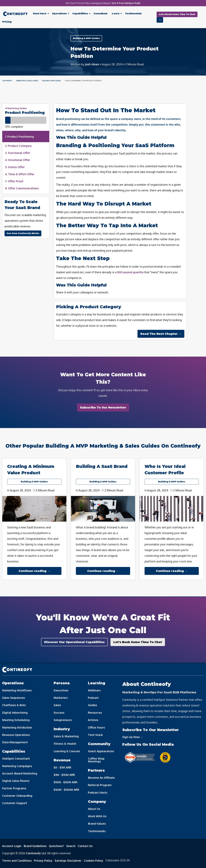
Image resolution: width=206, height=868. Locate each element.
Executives (61, 690)
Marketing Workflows (17, 690)
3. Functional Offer (18, 153)
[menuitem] (15, 14)
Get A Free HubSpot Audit (126, 3)
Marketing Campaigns (17, 766)
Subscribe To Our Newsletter (103, 407)
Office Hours (96, 727)
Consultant (100, 14)
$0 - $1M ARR (62, 767)
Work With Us (97, 816)
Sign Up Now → (133, 737)
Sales (57, 705)
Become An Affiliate (101, 778)
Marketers (61, 698)
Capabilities (80, 14)
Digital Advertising (15, 713)
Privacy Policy (43, 860)
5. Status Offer (15, 167)
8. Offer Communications (22, 188)
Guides (93, 705)
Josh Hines (92, 64)
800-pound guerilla (130, 272)
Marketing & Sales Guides (27, 81)
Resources (95, 713)
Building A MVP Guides (86, 38)
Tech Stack (95, 735)
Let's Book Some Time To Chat (177, 14)
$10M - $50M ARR (65, 782)
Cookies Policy (94, 860)
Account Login (12, 846)
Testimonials (133, 14)
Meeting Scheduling (16, 720)
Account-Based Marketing (20, 773)
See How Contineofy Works (23, 233)
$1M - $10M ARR (64, 775)
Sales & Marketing (66, 736)
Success (59, 713)
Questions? (56, 846)
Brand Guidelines (35, 846)
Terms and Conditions (17, 860)
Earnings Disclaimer (68, 860)
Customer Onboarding (17, 796)
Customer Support (15, 803)
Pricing (7, 22)
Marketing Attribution (17, 727)
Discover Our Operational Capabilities (74, 642)
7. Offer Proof (14, 181)
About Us (94, 809)
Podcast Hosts (98, 792)
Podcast (93, 698)
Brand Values (97, 823)
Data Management (15, 742)
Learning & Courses (67, 751)
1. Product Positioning (19, 136)
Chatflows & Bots (14, 705)
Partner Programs (14, 788)
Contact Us (85, 846)
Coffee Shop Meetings (96, 760)
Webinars (94, 690)
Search (71, 846)
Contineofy (7, 81)
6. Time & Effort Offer (20, 174)
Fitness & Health (65, 744)
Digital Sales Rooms (16, 781)
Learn (116, 14)
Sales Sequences (14, 698)
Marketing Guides (16, 108)
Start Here (40, 14)
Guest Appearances (101, 751)
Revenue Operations (16, 735)
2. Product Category (18, 146)
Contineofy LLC (36, 853)
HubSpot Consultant (16, 758)
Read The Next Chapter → (161, 334)
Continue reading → (34, 571)
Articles (93, 720)
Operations (59, 14)
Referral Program (100, 785)
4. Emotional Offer (18, 160)
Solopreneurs (63, 720)
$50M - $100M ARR (66, 790)
